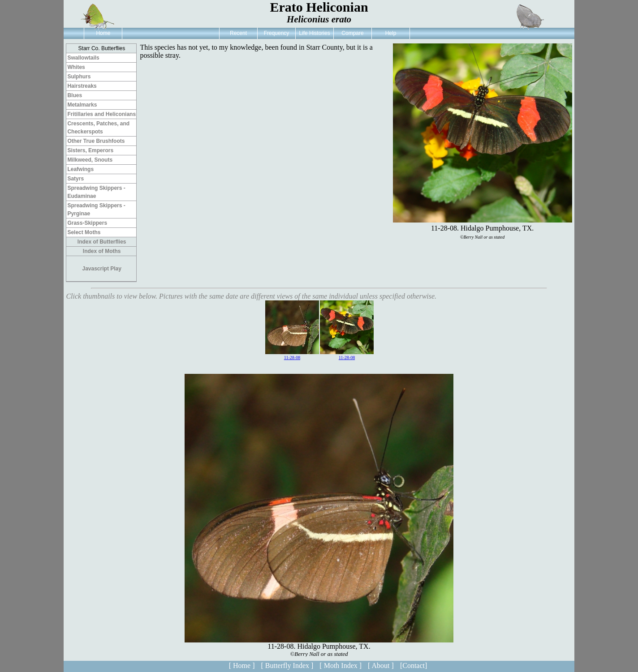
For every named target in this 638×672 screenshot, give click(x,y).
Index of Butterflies (102, 242)
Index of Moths (102, 251)
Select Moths (84, 232)
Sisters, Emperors (90, 150)
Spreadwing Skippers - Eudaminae (96, 192)
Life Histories (314, 33)
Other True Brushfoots (96, 141)
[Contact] (414, 666)
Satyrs (75, 179)
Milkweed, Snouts (90, 160)
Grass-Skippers (87, 223)
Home (103, 33)
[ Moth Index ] (341, 666)
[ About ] (381, 666)
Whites (76, 67)
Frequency (277, 33)
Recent (238, 33)
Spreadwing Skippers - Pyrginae (96, 210)
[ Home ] (242, 666)
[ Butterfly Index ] (287, 666)
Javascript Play (102, 269)
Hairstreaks (82, 86)
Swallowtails (83, 58)
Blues (75, 95)
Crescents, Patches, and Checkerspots (98, 128)
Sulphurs (79, 77)
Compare (352, 33)
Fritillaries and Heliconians (101, 114)
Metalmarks (82, 105)
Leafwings (80, 169)
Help (391, 33)
